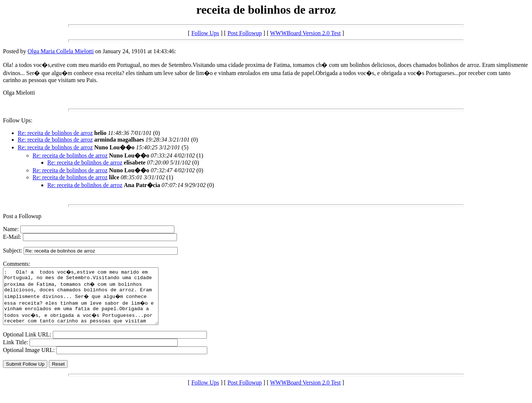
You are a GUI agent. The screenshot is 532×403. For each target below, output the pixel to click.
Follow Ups (205, 33)
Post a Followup (22, 216)
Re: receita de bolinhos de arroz (55, 133)
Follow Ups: (18, 120)
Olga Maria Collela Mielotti (61, 51)
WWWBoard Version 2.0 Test (305, 33)
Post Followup (245, 33)
